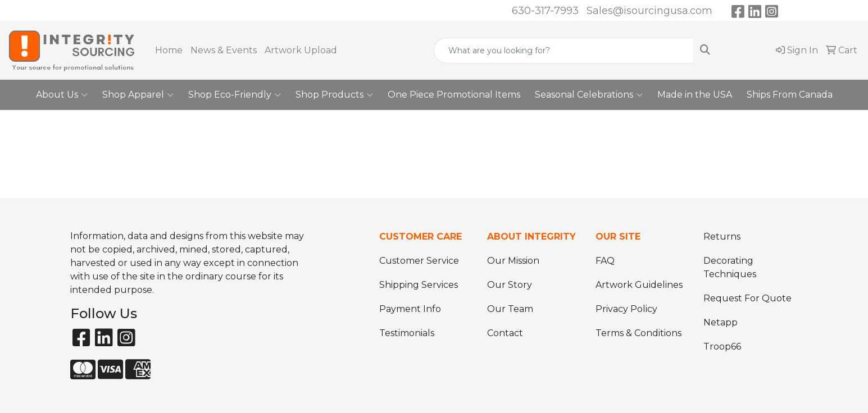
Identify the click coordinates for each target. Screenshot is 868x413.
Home (169, 50)
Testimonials (407, 333)
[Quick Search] (564, 51)
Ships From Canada (790, 95)
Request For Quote (747, 298)
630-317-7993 (545, 11)
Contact (505, 333)
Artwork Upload (301, 50)
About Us (62, 95)
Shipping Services (419, 285)
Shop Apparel (138, 95)
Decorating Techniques (730, 267)
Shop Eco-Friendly (235, 95)
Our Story (510, 285)
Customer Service (419, 261)
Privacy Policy (626, 309)
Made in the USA (695, 95)
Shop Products (334, 95)
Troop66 (722, 347)
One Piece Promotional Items (454, 95)
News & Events (224, 50)
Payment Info (410, 309)
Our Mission (513, 261)
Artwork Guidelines (639, 285)
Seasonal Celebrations (589, 95)
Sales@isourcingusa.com (649, 11)
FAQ (605, 261)
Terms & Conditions (638, 333)
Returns (722, 237)
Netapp (721, 322)
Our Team (510, 309)
